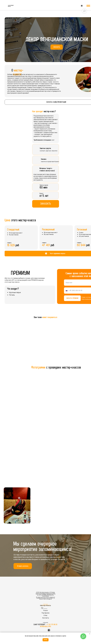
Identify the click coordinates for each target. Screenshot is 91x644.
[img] (4, 6)
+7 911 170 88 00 (52, 625)
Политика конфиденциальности (46, 605)
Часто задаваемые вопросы (58, 253)
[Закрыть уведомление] (90, 634)
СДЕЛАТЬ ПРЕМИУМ (72, 298)
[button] (57, 47)
